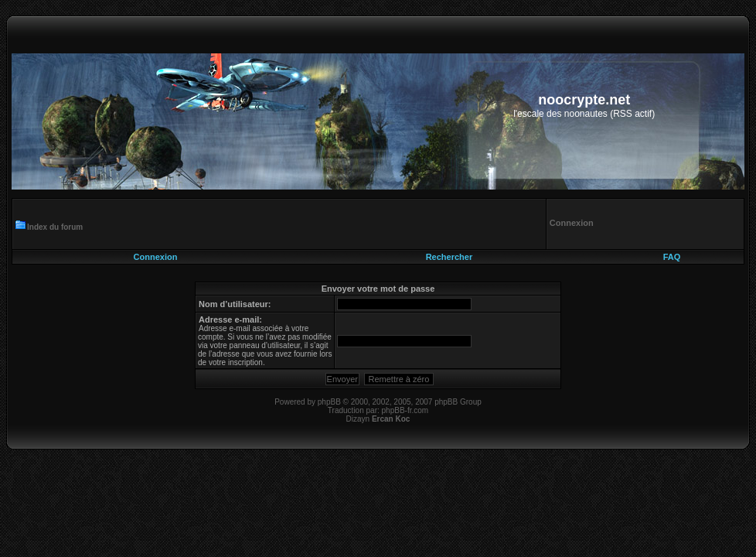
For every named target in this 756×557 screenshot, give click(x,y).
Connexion (156, 257)
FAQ (672, 257)
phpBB (329, 402)
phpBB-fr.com (405, 410)
